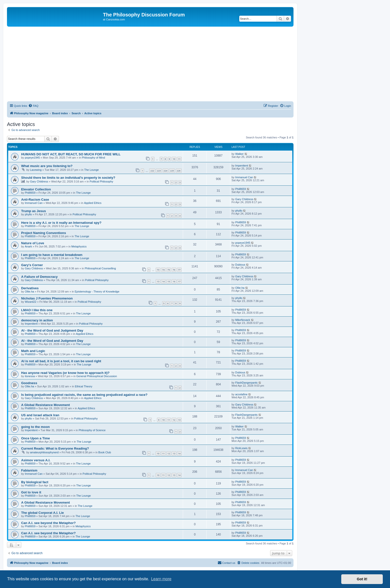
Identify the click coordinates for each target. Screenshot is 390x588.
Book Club (105, 452)
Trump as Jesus (34, 211)
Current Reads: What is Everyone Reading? (55, 448)
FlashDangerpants (246, 383)
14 (163, 281)
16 (174, 281)
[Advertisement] (150, 64)
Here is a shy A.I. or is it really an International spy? (61, 223)
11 (179, 159)
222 (152, 171)
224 (166, 171)
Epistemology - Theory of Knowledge (97, 292)
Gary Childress (39, 181)
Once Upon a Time (36, 438)
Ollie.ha (29, 292)
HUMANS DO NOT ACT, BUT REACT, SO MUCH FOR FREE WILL (71, 154)
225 (172, 171)
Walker (240, 154)
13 (158, 281)
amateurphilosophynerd (44, 452)
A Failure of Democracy (39, 277)
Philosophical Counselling (100, 268)
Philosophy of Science (92, 430)
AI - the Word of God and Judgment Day (52, 330)
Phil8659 (30, 193)
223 (159, 171)
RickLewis (242, 448)
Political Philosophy (101, 181)
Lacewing (36, 170)
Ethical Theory (84, 386)
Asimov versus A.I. (36, 460)
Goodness (29, 383)
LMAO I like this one (37, 310)
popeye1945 (32, 158)
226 (179, 171)
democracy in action (37, 320)
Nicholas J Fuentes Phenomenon (47, 298)
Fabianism (29, 470)
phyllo (28, 214)
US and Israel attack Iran (40, 415)
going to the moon (35, 427)
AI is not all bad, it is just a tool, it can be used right (61, 361)
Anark (28, 246)
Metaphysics (79, 246)
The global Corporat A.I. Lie (43, 513)
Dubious (240, 265)
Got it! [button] (362, 579)
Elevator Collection (36, 189)
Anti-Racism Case (35, 200)
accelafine (242, 394)
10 (174, 159)
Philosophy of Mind (93, 158)
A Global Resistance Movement (46, 405)
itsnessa (30, 376)
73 (158, 270)
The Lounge (91, 170)
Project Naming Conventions (44, 233)
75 (169, 270)
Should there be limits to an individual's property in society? (68, 178)
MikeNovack (243, 320)
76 (174, 270)
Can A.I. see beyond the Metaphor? (48, 523)
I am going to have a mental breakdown (52, 255)
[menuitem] (33, 106)
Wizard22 (31, 302)
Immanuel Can (244, 177)
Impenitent (242, 166)
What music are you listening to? (47, 166)
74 (163, 270)
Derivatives (30, 288)
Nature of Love (33, 243)
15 (169, 281)
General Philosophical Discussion (97, 376)
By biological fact (35, 482)
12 (174, 420)
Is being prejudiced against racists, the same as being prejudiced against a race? (84, 395)
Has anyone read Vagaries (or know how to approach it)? (65, 373)
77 (179, 270)
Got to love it (31, 492)
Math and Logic (33, 351)
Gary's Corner (32, 265)
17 (179, 281)
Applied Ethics (93, 203)
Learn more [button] (161, 579)
